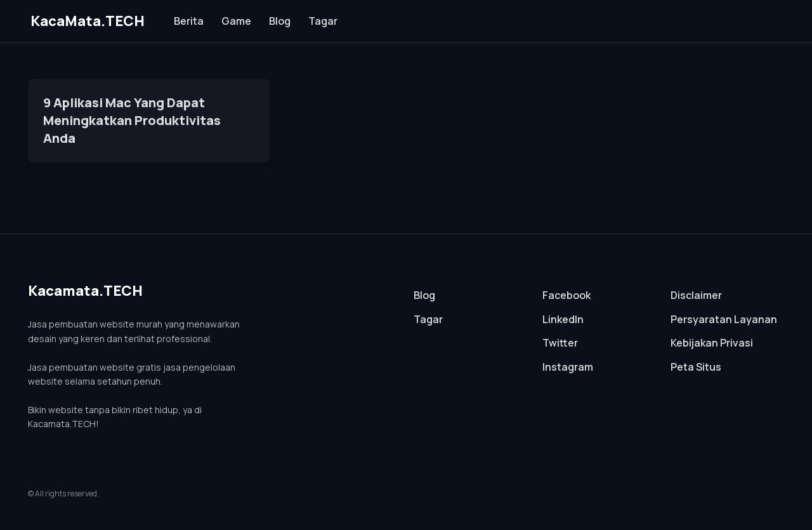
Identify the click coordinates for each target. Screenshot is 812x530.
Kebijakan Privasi (712, 343)
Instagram (568, 367)
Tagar (323, 21)
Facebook (566, 295)
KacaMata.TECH (88, 21)
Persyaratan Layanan (724, 319)
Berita (189, 21)
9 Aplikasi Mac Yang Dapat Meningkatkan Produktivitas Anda (132, 120)
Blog (280, 21)
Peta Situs (696, 367)
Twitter (560, 343)
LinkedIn (563, 319)
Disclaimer (696, 295)
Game (236, 21)
